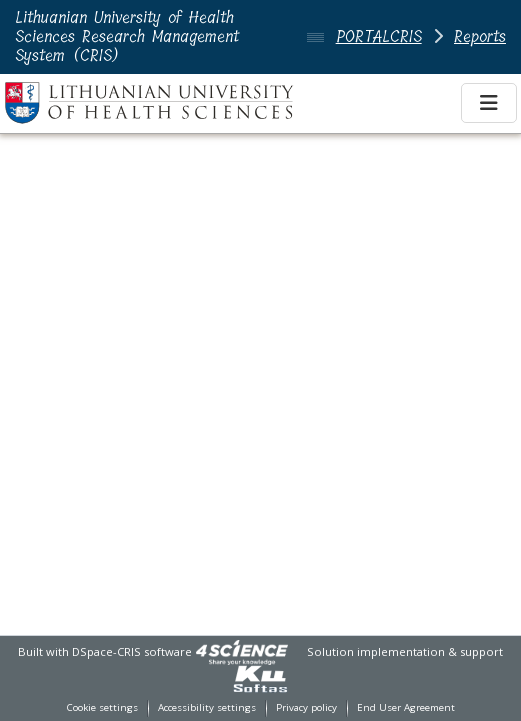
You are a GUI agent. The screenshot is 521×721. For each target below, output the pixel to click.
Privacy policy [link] (306, 707)
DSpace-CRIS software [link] (132, 651)
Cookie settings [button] (102, 707)
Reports (480, 36)
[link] (242, 651)
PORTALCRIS (379, 36)
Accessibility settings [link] (207, 707)
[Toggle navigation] (489, 103)
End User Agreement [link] (406, 707)
